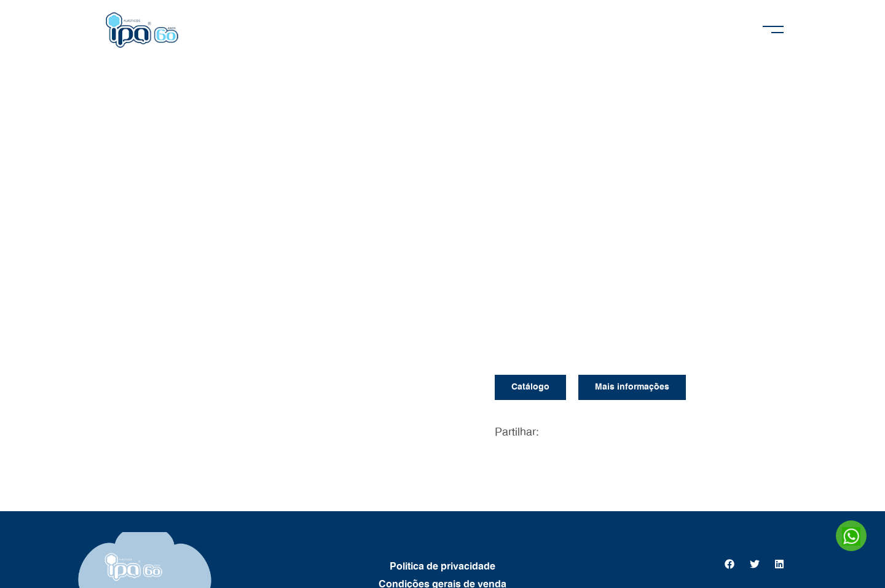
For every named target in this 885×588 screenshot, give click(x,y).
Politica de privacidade (442, 566)
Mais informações (632, 387)
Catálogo (530, 387)
